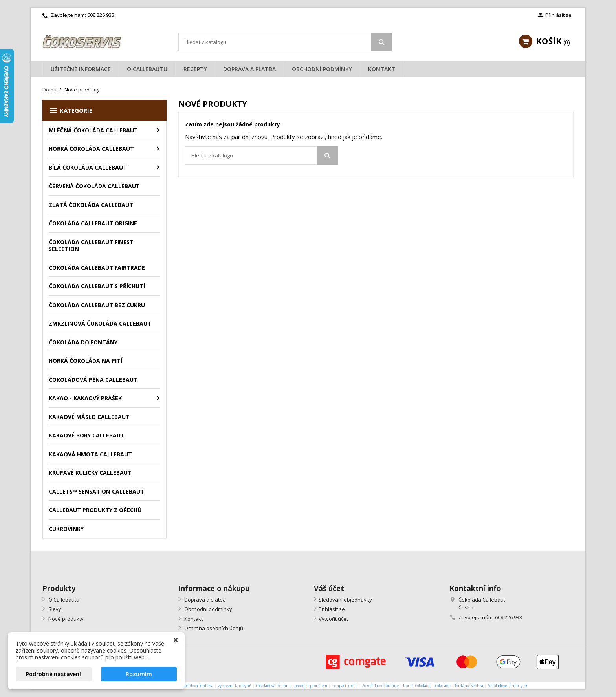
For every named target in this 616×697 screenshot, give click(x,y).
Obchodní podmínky (322, 69)
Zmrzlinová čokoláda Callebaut (100, 323)
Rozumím (139, 674)
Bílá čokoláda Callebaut (88, 167)
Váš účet (329, 588)
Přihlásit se (332, 609)
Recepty (195, 69)
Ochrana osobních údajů (213, 628)
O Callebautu (147, 69)
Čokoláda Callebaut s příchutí (97, 286)
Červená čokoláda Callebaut (94, 186)
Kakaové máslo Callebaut (89, 417)
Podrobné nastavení (53, 674)
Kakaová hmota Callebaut (90, 454)
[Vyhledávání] (285, 42)
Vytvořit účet (333, 619)
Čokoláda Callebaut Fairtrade (97, 268)
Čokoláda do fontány (83, 342)
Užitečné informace (81, 69)
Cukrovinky (66, 529)
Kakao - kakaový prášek (85, 398)
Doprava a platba (249, 69)
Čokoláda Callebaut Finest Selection (91, 246)
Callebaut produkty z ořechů (95, 510)
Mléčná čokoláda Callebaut (93, 130)
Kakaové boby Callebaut (87, 435)
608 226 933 (101, 15)
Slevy (54, 609)
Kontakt (382, 69)
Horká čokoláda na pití (85, 361)
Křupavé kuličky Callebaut (90, 473)
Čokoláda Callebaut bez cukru (97, 305)
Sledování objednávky (345, 600)
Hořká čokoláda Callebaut (91, 149)
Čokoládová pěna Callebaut (93, 380)
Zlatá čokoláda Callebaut (91, 205)
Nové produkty (65, 619)
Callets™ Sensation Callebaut (96, 491)
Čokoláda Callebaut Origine (93, 223)
